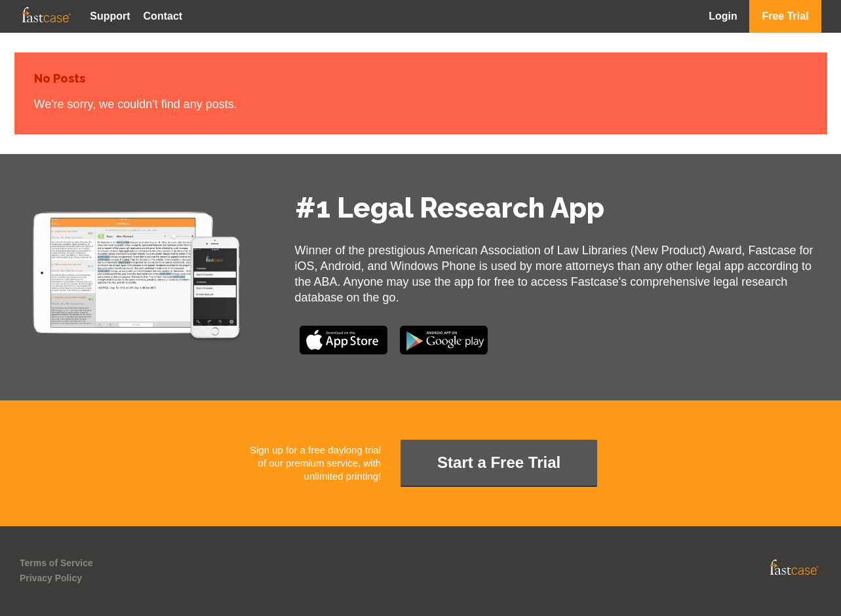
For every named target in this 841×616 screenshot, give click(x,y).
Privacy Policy (51, 578)
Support (110, 16)
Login (723, 16)
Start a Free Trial (499, 462)
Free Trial (785, 16)
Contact (163, 16)
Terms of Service (56, 563)
